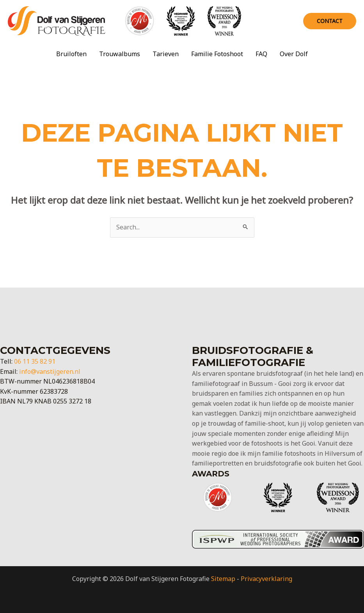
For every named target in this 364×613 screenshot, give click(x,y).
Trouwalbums (120, 54)
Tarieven (166, 54)
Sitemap (223, 579)
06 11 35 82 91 (35, 361)
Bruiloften (71, 54)
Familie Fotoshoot (217, 54)
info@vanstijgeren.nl (50, 371)
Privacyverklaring (266, 579)
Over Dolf (294, 54)
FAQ (261, 54)
